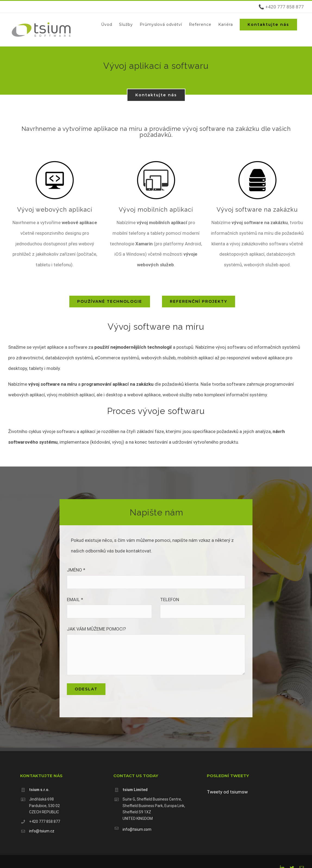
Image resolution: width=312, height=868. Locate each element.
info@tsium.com (137, 829)
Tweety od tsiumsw (227, 792)
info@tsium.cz (42, 831)
